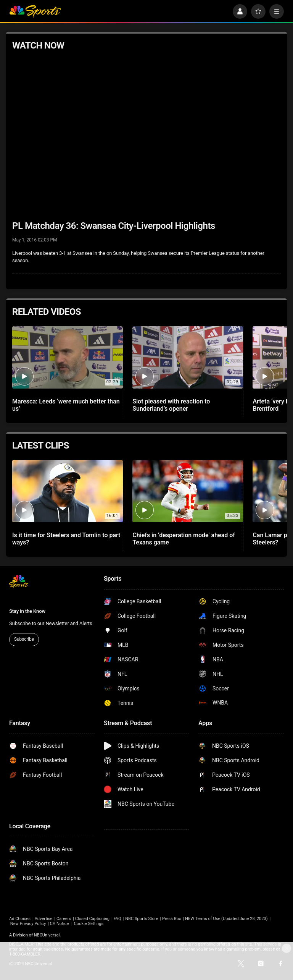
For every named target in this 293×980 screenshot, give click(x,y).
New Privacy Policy (28, 924)
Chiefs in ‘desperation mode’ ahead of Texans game (184, 539)
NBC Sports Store (142, 919)
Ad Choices (20, 919)
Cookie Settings (89, 924)
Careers (64, 919)
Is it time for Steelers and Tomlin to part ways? (66, 539)
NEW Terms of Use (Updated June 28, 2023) (226, 919)
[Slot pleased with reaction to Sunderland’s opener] (188, 357)
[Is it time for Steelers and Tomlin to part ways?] (68, 491)
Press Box (171, 919)
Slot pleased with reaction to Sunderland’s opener (171, 405)
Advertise (44, 919)
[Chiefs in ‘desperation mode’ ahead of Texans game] (188, 491)
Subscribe (24, 639)
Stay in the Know (27, 611)
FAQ (118, 919)
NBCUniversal (47, 935)
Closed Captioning (92, 919)
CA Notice (60, 924)
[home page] (35, 11)
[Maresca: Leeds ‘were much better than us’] (68, 357)
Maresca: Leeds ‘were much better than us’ (66, 405)
